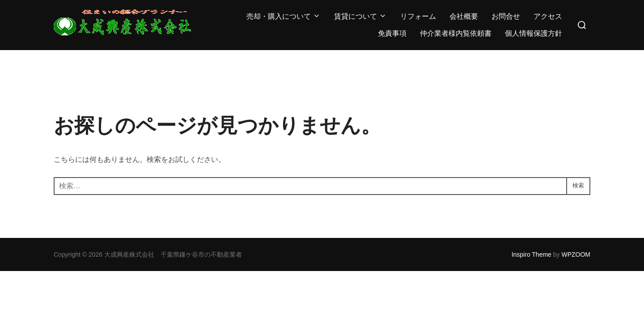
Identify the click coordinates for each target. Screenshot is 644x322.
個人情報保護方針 (534, 33)
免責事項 (392, 33)
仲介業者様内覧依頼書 (456, 33)
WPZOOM (576, 254)
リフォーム (418, 16)
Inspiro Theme (532, 254)
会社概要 (464, 16)
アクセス (548, 16)
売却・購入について (284, 16)
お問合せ (506, 16)
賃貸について (360, 16)
